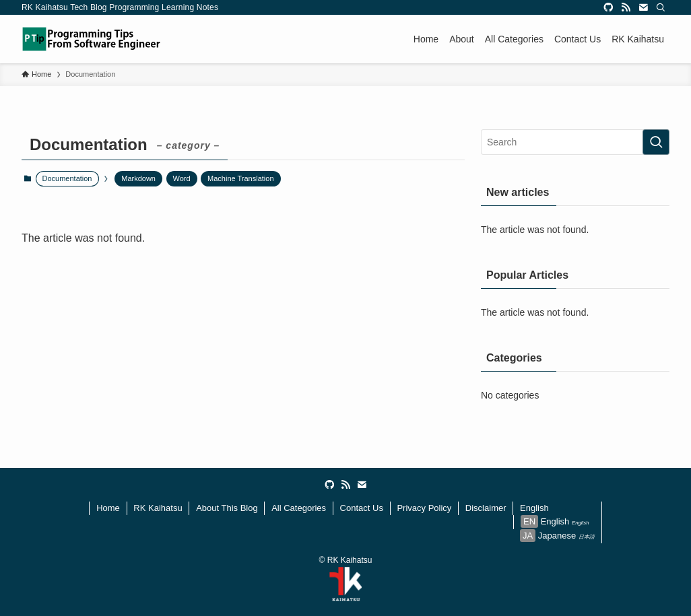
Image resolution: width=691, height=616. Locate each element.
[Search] (661, 7)
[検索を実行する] (656, 142)
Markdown (138, 178)
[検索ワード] (575, 142)
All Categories (299, 508)
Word (182, 178)
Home (108, 508)
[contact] (643, 7)
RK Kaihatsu (158, 508)
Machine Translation (240, 178)
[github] (608, 7)
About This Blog (227, 508)
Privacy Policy (424, 508)
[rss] (626, 7)
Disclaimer (486, 508)
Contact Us (362, 508)
